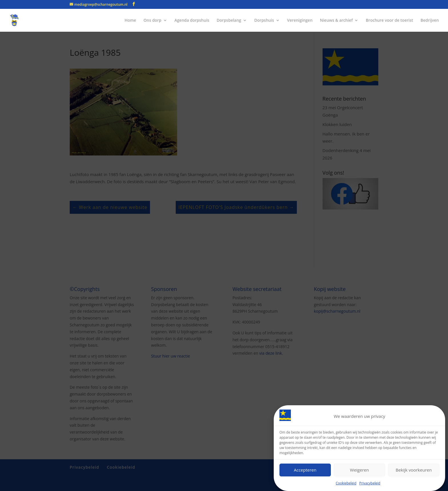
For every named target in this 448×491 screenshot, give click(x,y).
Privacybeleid (370, 483)
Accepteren (305, 470)
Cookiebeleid (346, 483)
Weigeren (359, 470)
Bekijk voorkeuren (414, 470)
